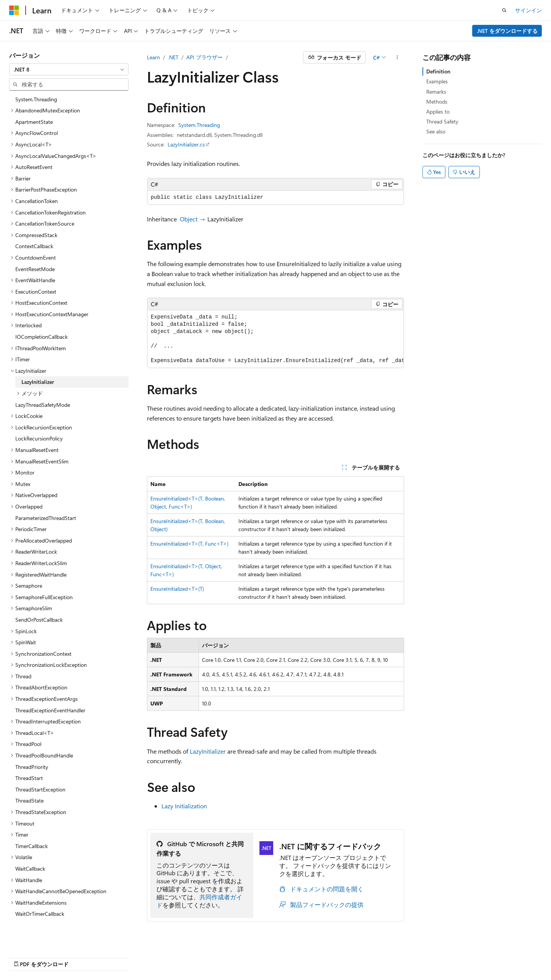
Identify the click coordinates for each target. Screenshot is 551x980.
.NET (173, 57)
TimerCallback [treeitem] (32, 835)
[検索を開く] (504, 10)
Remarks (436, 92)
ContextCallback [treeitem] (34, 235)
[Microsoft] (14, 10)
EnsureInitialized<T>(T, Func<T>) (189, 544)
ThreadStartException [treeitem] (40, 778)
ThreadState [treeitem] (29, 789)
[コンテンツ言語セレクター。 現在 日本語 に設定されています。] (25, 956)
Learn (153, 57)
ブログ (354, 956)
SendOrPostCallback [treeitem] (39, 609)
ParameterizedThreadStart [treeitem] (46, 507)
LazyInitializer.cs (186, 144)
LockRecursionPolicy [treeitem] (39, 427)
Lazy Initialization (184, 806)
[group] (275, 339)
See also (436, 131)
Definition (438, 71)
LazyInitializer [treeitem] (38, 371)
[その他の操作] (397, 57)
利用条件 (454, 956)
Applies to (438, 111)
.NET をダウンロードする (507, 31)
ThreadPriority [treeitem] (32, 756)
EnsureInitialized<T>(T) (177, 589)
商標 (479, 956)
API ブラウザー (205, 57)
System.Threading (199, 125)
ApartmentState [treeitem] (34, 111)
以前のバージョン (315, 956)
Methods (437, 102)
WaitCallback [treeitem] (30, 857)
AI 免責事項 (271, 956)
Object (189, 219)
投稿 (382, 956)
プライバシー (412, 956)
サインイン (528, 10)
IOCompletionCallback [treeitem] (42, 326)
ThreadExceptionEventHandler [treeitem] (50, 699)
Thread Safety (442, 121)
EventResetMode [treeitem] (35, 258)
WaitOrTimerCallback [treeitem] (40, 903)
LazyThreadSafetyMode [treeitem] (43, 394)
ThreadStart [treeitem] (29, 767)
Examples (437, 81)
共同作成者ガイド (199, 901)
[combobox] (69, 70)
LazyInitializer (208, 751)
